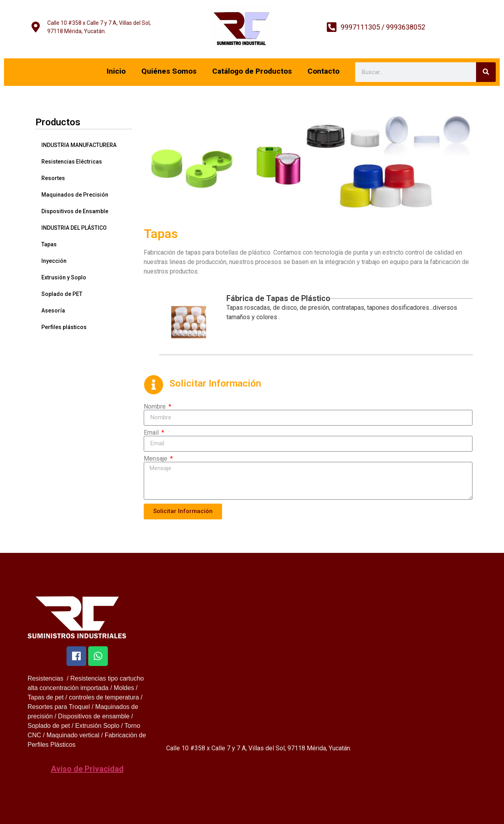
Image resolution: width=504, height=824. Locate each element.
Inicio (116, 71)
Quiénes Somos (169, 71)
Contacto (323, 71)
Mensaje (156, 459)
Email (152, 433)
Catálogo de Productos (252, 71)
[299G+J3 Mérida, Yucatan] (319, 677)
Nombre (156, 407)
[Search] (486, 72)
